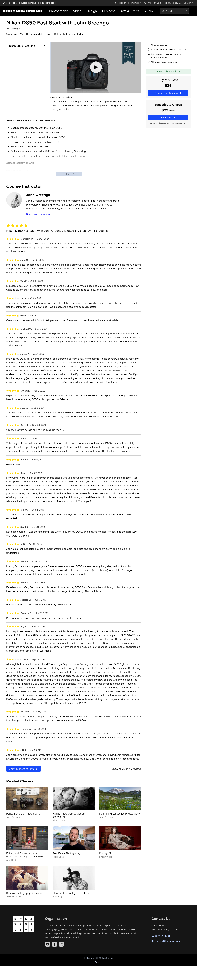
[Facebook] (55, 944)
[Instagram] (61, 944)
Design (92, 11)
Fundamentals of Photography (23, 814)
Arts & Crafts (130, 11)
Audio (149, 11)
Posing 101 (105, 853)
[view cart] (158, 3)
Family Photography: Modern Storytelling (69, 815)
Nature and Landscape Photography (119, 814)
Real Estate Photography (66, 853)
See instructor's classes (39, 214)
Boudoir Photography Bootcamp (24, 893)
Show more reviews (24, 769)
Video (77, 11)
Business (109, 11)
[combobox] (174, 11)
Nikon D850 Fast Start (22, 46)
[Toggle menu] (195, 11)
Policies (99, 962)
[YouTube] (48, 944)
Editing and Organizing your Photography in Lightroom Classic (25, 855)
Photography (58, 11)
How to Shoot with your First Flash (72, 893)
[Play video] (96, 67)
